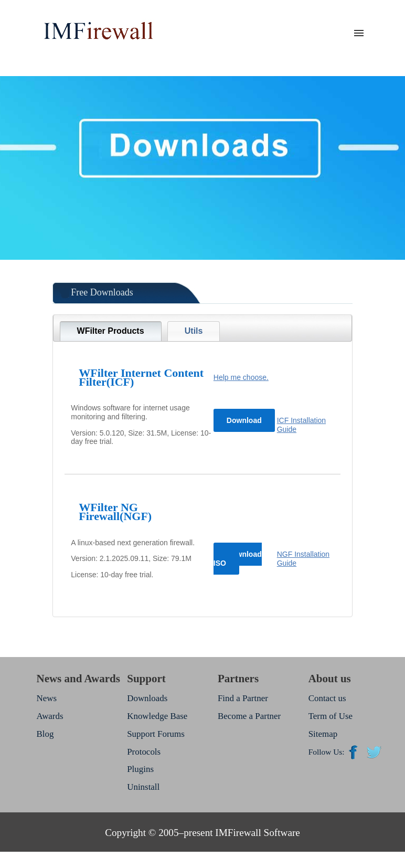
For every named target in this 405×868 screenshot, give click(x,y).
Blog (45, 734)
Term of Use (331, 716)
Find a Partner (243, 698)
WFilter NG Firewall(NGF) (115, 512)
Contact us (327, 698)
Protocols (144, 752)
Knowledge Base (157, 716)
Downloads (147, 698)
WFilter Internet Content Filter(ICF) (141, 377)
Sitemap (323, 734)
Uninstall (143, 787)
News (46, 698)
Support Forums (156, 734)
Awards (50, 716)
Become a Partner (249, 716)
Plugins (140, 769)
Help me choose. (241, 377)
